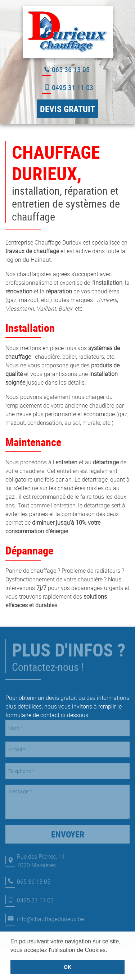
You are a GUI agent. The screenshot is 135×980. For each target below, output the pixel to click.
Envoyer (68, 831)
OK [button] (68, 967)
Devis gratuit (67, 109)
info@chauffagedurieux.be (50, 916)
